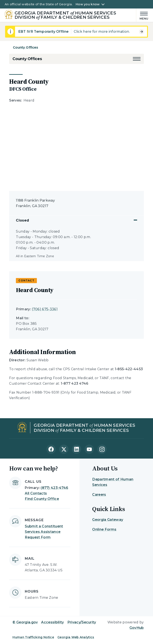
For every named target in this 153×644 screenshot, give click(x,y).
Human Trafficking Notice (33, 637)
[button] (137, 59)
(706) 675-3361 (45, 309)
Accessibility (52, 622)
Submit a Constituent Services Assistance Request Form (44, 532)
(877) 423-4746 (54, 488)
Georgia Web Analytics (76, 637)
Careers (99, 495)
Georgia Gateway (108, 520)
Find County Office (42, 499)
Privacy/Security (82, 622)
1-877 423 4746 (74, 383)
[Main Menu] (142, 15)
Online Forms (104, 529)
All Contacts (36, 493)
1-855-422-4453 (129, 369)
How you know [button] (88, 4)
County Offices (25, 47)
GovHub (137, 628)
